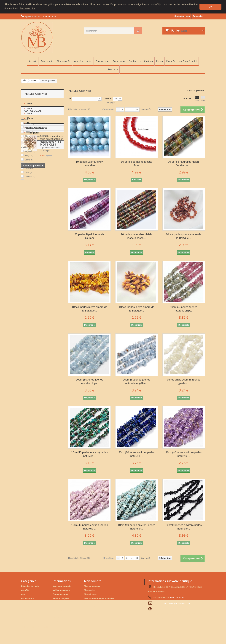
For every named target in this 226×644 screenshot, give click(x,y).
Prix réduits (47, 61)
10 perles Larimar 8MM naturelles (90, 163)
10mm (30, 118)
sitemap (56, 621)
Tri (70, 98)
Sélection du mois (30, 586)
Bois (28, 162)
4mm (29, 104)
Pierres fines (32, 174)
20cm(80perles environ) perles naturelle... (137, 454)
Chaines (148, 61)
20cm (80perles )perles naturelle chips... (89, 381)
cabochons (28, 299)
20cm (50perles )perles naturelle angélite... (137, 381)
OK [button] (210, 7)
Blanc (29, 194)
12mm (30, 123)
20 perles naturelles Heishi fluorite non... (184, 163)
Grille (197, 99)
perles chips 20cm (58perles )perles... (184, 381)
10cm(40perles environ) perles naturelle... (184, 454)
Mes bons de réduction (95, 602)
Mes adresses (91, 594)
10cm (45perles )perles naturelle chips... (184, 309)
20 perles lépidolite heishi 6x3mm (90, 236)
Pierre (29, 166)
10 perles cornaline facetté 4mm (136, 163)
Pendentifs (135, 61)
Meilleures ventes (61, 590)
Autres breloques (31, 303)
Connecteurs (102, 61)
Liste (203, 99)
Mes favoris (90, 606)
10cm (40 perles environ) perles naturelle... (136, 527)
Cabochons (119, 61)
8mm (29, 113)
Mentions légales (61, 598)
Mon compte (93, 581)
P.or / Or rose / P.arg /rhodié (182, 61)
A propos (57, 606)
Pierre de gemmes (36, 170)
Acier (89, 61)
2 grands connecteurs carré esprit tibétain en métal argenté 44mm (51, 237)
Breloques (39, 289)
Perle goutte (33, 133)
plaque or (42, 299)
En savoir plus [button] (28, 9)
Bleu (29, 198)
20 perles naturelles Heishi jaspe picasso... (137, 236)
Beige (29, 190)
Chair (29, 202)
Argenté (30, 185)
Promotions (34, 225)
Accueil (33, 61)
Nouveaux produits (62, 586)
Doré (29, 207)
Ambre (30, 158)
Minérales (52, 289)
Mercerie (113, 69)
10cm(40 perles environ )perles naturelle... (89, 527)
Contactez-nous (182, 16)
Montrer (108, 98)
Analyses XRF (59, 617)
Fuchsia (30, 211)
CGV (55, 602)
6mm (29, 108)
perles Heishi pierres (37, 128)
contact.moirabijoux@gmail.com (175, 603)
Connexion (198, 16)
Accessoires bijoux (32, 284)
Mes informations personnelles (99, 598)
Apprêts (79, 61)
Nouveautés (64, 61)
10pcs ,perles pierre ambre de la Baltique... (184, 236)
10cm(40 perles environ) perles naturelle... (89, 454)
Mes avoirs (89, 590)
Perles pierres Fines (32, 294)
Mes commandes (92, 586)
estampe (50, 294)
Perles (160, 61)
